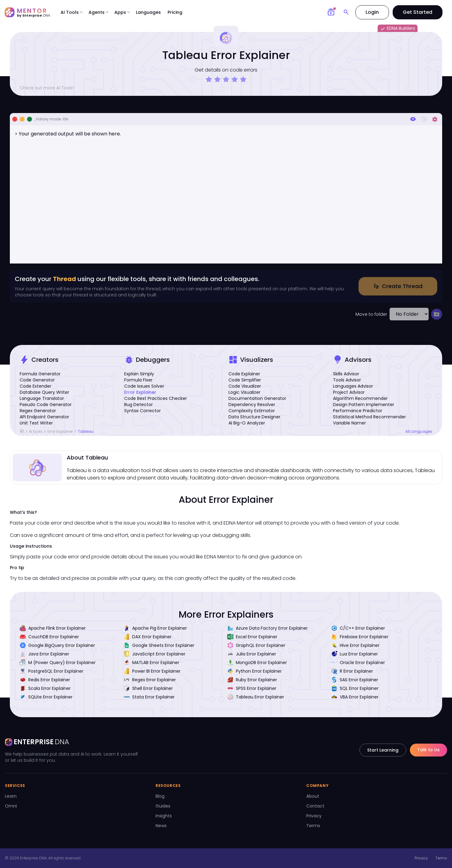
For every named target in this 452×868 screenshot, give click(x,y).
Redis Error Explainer (45, 680)
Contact (315, 806)
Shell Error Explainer (148, 688)
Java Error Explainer (44, 654)
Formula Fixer (138, 380)
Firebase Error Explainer (360, 637)
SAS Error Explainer (355, 680)
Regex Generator (38, 411)
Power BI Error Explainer (152, 671)
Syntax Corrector (143, 411)
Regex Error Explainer (150, 680)
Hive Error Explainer (355, 645)
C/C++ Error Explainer (358, 628)
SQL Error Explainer (355, 688)
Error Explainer (140, 392)
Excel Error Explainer (252, 637)
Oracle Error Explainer (358, 663)
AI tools (36, 431)
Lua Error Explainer (355, 654)
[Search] (346, 12)
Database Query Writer (44, 392)
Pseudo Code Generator (46, 405)
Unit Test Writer (36, 423)
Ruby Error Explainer (252, 680)
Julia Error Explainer (252, 654)
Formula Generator (40, 374)
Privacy (314, 816)
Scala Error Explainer (45, 688)
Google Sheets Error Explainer (159, 645)
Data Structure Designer (254, 417)
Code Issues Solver (144, 386)
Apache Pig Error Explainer (155, 628)
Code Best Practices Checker (156, 398)
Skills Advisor (346, 374)
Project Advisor (349, 392)
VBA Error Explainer (355, 697)
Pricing (175, 12)
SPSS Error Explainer (252, 688)
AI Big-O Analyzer (247, 423)
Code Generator (37, 380)
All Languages (419, 432)
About (313, 796)
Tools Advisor (347, 380)
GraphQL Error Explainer (256, 645)
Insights (164, 816)
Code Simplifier (245, 380)
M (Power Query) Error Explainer (58, 663)
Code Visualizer (245, 386)
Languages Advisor (353, 386)
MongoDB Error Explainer (257, 663)
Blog (160, 796)
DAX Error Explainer (148, 637)
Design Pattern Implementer (364, 405)
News (161, 826)
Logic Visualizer (244, 392)
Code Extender (36, 386)
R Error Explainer (352, 671)
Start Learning (383, 750)
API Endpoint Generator (44, 417)
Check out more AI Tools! (49, 88)
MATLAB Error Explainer (151, 663)
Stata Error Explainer (149, 697)
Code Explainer (244, 374)
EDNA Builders (398, 29)
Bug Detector (139, 405)
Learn (11, 796)
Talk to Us (428, 750)
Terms (313, 826)
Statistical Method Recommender (369, 417)
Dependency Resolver (252, 405)
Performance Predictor (358, 411)
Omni (11, 806)
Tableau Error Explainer (256, 697)
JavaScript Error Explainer (155, 654)
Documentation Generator (257, 398)
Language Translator (42, 398)
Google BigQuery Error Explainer (57, 645)
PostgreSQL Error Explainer (52, 671)
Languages (148, 12)
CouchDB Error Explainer (49, 637)
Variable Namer (349, 423)
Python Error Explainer (254, 671)
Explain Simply (139, 374)
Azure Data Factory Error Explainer (268, 628)
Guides (163, 806)
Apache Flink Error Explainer (53, 628)
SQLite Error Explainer (46, 697)
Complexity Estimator (252, 411)
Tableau (86, 431)
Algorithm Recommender (360, 398)
